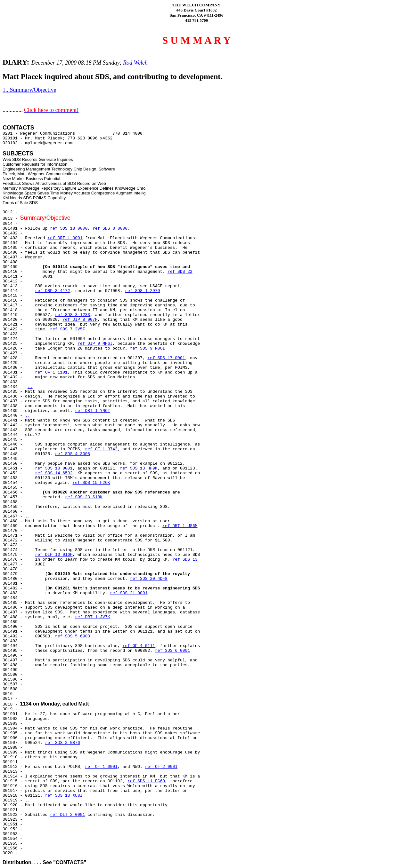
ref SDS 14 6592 (54, 473)
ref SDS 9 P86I (147, 348)
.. (30, 212)
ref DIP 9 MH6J (95, 344)
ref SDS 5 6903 (73, 636)
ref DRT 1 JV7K (92, 617)
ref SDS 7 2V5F (67, 329)
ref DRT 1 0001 (65, 238)
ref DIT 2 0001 (67, 815)
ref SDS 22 (180, 272)
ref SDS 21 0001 (129, 593)
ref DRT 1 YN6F (92, 411)
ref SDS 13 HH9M (139, 468)
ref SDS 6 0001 (172, 651)
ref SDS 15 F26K (91, 483)
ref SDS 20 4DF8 (149, 579)
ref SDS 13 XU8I (64, 796)
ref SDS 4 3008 (73, 454)
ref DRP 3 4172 (52, 291)
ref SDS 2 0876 (63, 743)
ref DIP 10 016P (54, 555)
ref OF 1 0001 (101, 767)
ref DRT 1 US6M (180, 526)
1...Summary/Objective (29, 90)
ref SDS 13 (185, 560)
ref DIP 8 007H (80, 320)
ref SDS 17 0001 (166, 358)
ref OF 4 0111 (139, 646)
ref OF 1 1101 (51, 372)
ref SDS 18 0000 (69, 229)
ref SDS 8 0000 (110, 229)
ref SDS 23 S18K (84, 497)
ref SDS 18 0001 (54, 468)
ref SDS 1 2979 (142, 291)
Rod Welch (135, 63)
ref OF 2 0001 (161, 767)
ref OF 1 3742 (101, 449)
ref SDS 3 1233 (73, 315)
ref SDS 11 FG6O (146, 781)
